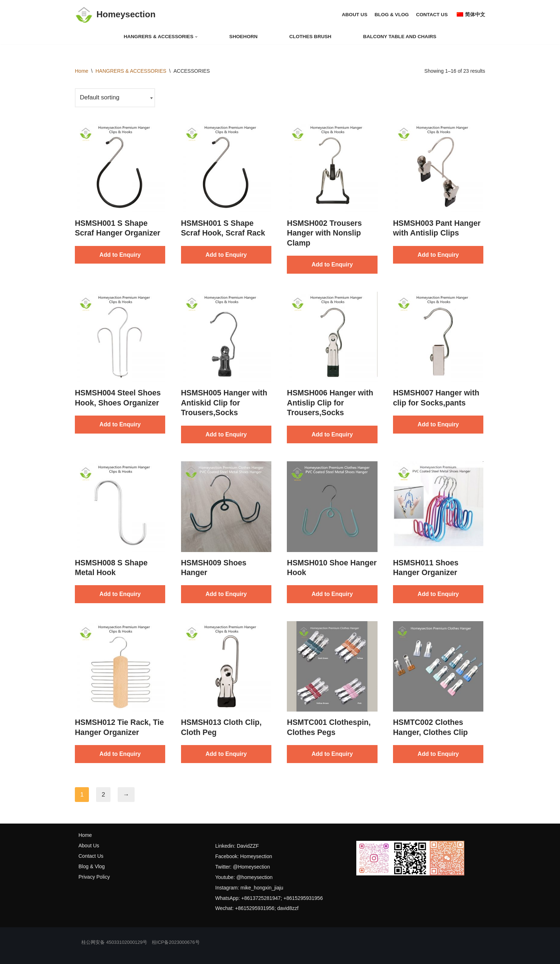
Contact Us (91, 856)
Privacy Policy (94, 877)
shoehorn (243, 37)
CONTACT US (432, 15)
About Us (89, 846)
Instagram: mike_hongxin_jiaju (249, 888)
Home (82, 71)
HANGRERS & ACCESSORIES (131, 71)
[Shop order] (115, 98)
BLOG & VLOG (392, 15)
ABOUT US (355, 15)
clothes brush (310, 37)
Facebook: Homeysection (244, 856)
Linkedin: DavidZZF (237, 846)
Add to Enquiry (120, 255)
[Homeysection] (115, 15)
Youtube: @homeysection (244, 877)
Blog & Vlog (92, 866)
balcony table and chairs (400, 37)
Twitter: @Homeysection (243, 867)
